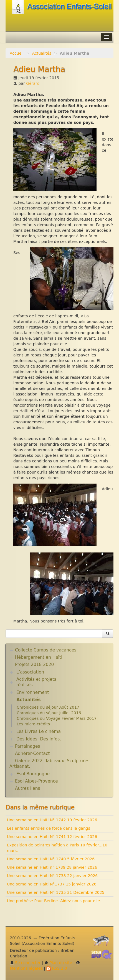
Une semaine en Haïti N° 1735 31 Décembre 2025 (56, 892)
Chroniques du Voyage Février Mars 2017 (57, 718)
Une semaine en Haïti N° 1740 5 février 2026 (51, 859)
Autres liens (27, 788)
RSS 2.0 (57, 968)
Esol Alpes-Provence (36, 781)
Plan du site (58, 963)
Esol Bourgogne (33, 774)
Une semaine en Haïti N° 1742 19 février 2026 (52, 820)
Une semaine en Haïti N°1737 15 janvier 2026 (52, 884)
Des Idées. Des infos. (39, 739)
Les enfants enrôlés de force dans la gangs (49, 828)
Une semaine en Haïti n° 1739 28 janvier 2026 (52, 867)
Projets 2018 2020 (34, 665)
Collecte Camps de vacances (46, 650)
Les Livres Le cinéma (39, 732)
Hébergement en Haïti (39, 657)
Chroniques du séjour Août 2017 (48, 707)
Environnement (33, 692)
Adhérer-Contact (32, 754)
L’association (30, 672)
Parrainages (28, 746)
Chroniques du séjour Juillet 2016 (49, 713)
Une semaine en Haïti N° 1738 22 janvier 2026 (52, 876)
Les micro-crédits (33, 724)
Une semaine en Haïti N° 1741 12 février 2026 (52, 837)
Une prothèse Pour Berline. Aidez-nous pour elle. (54, 901)
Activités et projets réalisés (36, 682)
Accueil (17, 53)
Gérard (33, 83)
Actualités (42, 53)
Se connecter (25, 963)
